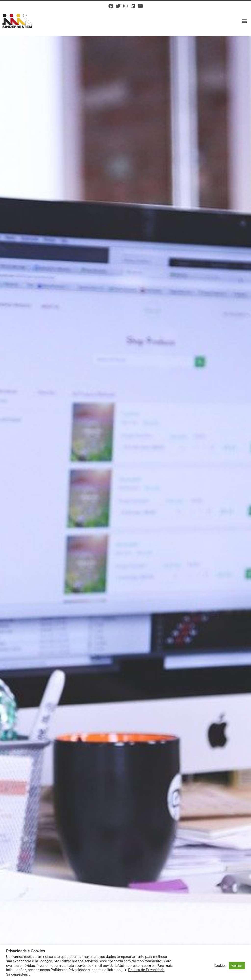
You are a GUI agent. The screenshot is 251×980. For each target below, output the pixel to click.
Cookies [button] (220, 966)
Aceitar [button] (237, 966)
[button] (245, 21)
